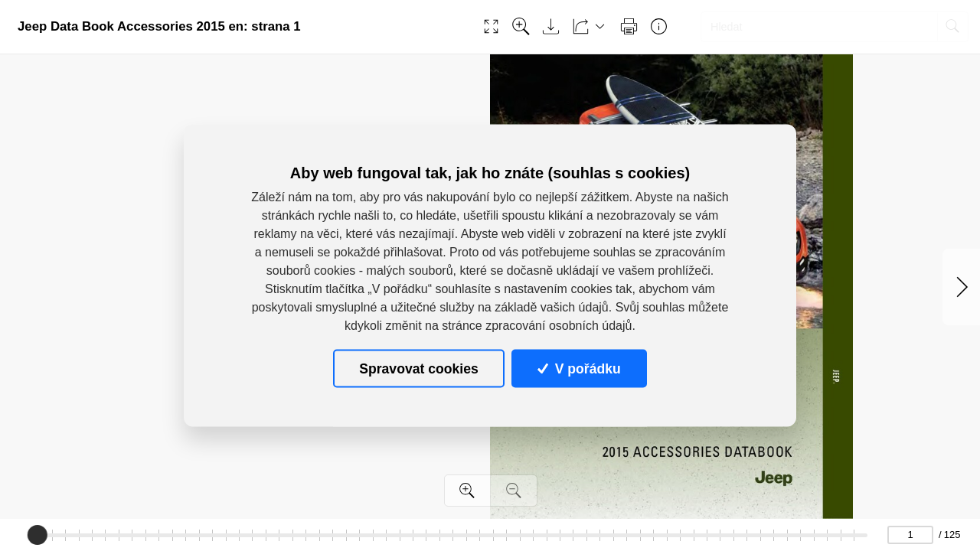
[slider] (38, 535)
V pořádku (579, 368)
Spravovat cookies (418, 368)
